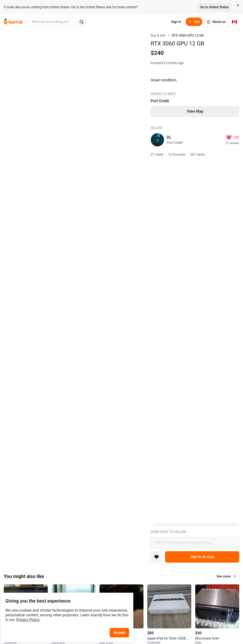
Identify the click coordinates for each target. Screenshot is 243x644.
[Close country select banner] (238, 5)
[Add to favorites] (156, 557)
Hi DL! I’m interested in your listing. (195, 543)
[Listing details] (195, 279)
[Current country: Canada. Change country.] (234, 22)
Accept (123, 620)
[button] (227, 576)
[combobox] (54, 22)
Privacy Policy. (64, 607)
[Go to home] (13, 22)
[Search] (82, 22)
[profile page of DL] (157, 140)
